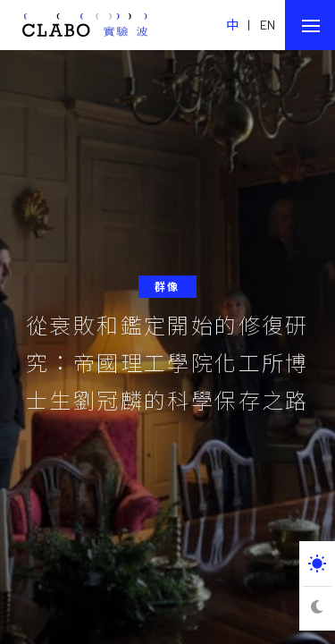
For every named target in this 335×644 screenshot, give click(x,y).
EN (268, 25)
